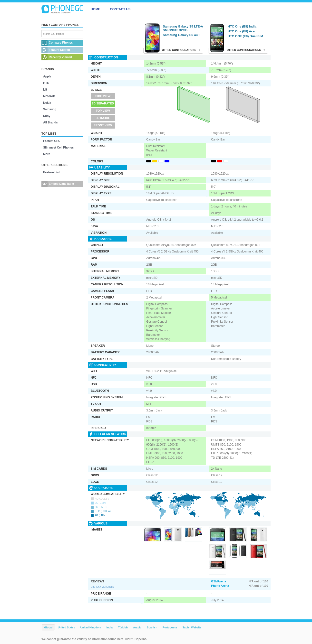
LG (45, 90)
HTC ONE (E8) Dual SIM (245, 36)
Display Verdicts (102, 587)
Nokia (47, 103)
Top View (103, 111)
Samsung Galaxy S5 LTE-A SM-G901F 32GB (183, 28)
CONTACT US (120, 9)
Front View (103, 125)
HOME (95, 9)
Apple (47, 76)
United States (66, 627)
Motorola (49, 96)
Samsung (50, 109)
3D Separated (103, 103)
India (109, 627)
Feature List (51, 172)
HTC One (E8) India (242, 26)
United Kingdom (91, 627)
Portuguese (170, 627)
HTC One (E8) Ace (241, 31)
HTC (46, 83)
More (47, 154)
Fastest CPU (52, 141)
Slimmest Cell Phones (58, 148)
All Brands (50, 122)
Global (48, 627)
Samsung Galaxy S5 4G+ (181, 35)
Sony (47, 116)
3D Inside (103, 118)
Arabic (137, 627)
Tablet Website (192, 627)
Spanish (152, 627)
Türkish (123, 627)
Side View (103, 96)
